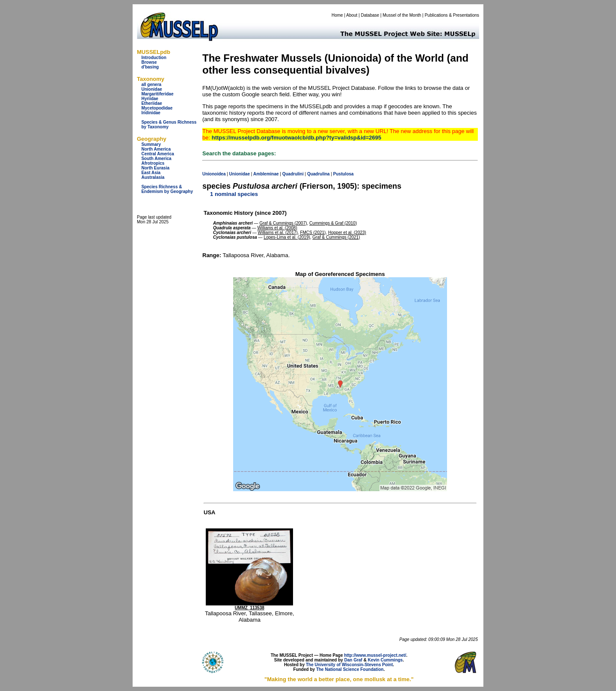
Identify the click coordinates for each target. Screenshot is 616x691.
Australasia (153, 177)
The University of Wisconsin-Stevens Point (349, 665)
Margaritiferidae (157, 94)
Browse (149, 62)
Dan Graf (353, 660)
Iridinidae (151, 113)
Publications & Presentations (452, 15)
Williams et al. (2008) (277, 228)
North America (156, 149)
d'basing (150, 67)
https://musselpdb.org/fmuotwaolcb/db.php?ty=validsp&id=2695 (297, 138)
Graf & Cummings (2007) (283, 223)
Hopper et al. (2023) (347, 233)
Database (370, 15)
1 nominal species (234, 194)
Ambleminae (266, 174)
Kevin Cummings (385, 660)
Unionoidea (214, 174)
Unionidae (151, 89)
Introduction (154, 58)
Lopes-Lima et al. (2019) (287, 237)
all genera (151, 85)
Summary (151, 144)
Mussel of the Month (402, 15)
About (352, 15)
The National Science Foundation (350, 669)
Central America (157, 154)
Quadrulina (318, 174)
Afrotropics (153, 163)
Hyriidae (150, 99)
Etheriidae (151, 103)
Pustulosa (344, 174)
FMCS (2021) (313, 233)
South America (156, 159)
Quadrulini (293, 174)
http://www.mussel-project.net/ (375, 655)
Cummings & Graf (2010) (333, 223)
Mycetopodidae (157, 108)
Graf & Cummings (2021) (336, 237)
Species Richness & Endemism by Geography (167, 189)
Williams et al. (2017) (278, 233)
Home (337, 15)
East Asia (151, 173)
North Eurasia (155, 168)
